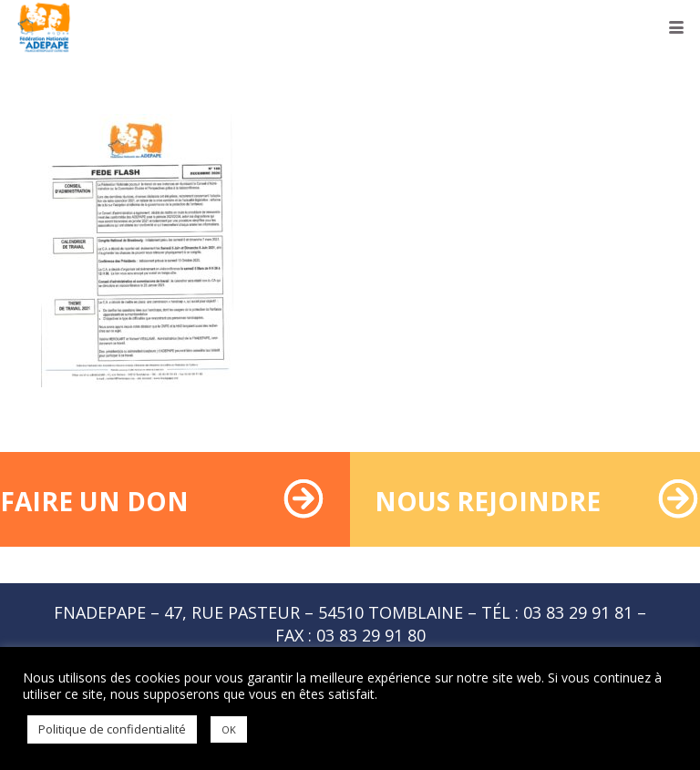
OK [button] (229, 729)
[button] (677, 27)
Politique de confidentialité (112, 729)
